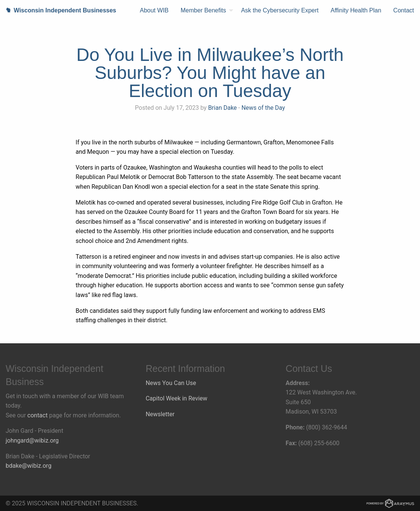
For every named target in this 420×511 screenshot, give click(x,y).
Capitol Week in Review (177, 398)
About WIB (154, 10)
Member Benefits (203, 10)
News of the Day (263, 108)
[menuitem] (154, 11)
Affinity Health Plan (356, 10)
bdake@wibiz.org (29, 466)
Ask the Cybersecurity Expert (280, 10)
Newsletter (160, 414)
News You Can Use (171, 383)
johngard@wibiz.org (32, 440)
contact (38, 415)
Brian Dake (222, 108)
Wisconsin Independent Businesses (58, 10)
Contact (404, 10)
